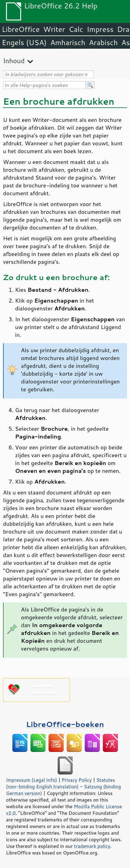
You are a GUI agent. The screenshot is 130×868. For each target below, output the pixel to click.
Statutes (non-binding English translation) (60, 783)
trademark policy (92, 846)
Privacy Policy (77, 780)
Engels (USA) (24, 42)
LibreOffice (21, 29)
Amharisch (68, 42)
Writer (54, 29)
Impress (100, 29)
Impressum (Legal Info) (32, 780)
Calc (76, 29)
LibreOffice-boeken (65, 724)
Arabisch (103, 42)
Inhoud (14, 61)
